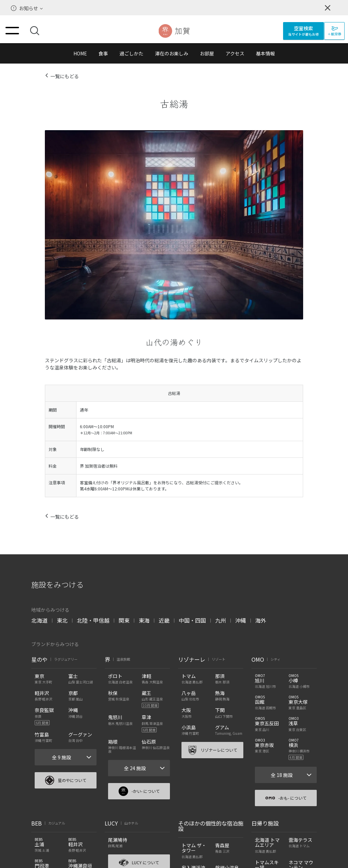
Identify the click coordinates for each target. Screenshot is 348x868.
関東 (124, 620)
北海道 (39, 620)
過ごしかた (132, 53)
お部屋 (207, 53)
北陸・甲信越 (93, 620)
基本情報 (265, 53)
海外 (261, 620)
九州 (221, 620)
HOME (80, 53)
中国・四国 (192, 620)
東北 (62, 620)
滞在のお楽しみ (172, 53)
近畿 (164, 620)
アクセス (235, 53)
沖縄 (241, 620)
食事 (103, 53)
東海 (144, 620)
